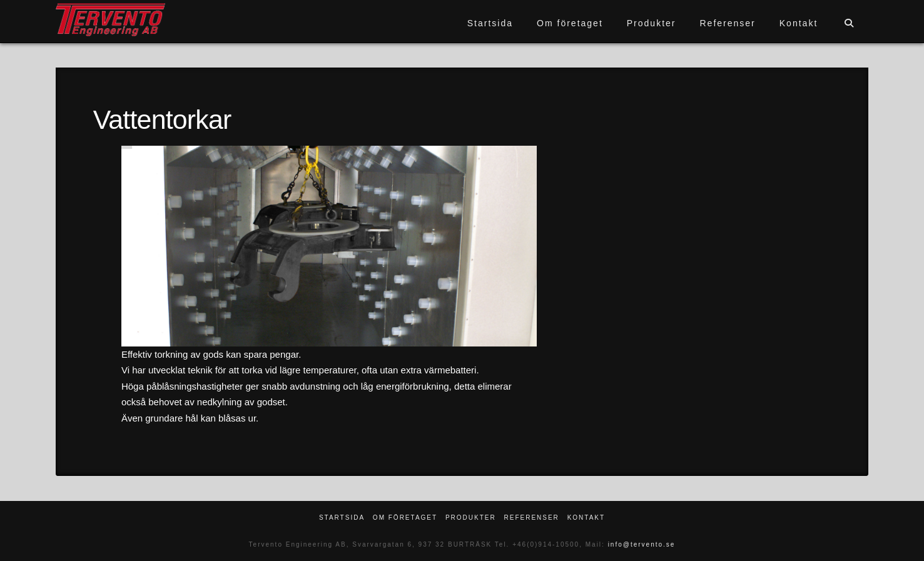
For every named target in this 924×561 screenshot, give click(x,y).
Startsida (342, 518)
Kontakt (586, 518)
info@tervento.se (642, 544)
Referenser (531, 518)
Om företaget (405, 518)
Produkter (471, 518)
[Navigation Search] (849, 21)
